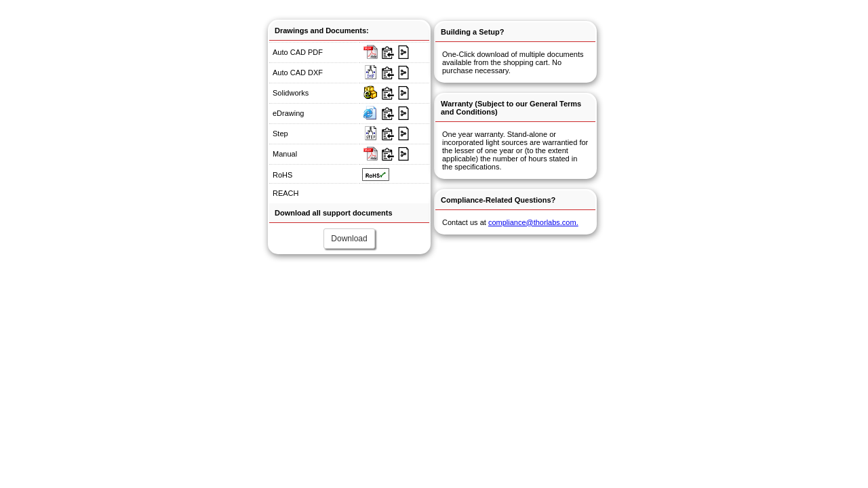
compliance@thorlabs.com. (533, 222)
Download (349, 239)
